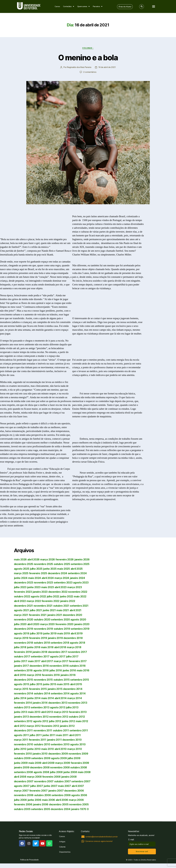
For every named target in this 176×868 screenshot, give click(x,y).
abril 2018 (62, 647)
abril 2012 (20, 726)
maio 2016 (85, 670)
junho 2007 (71, 786)
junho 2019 (51, 633)
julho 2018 (21, 647)
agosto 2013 (58, 707)
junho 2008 (72, 772)
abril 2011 (77, 735)
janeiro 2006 (22, 809)
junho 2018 (35, 647)
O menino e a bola (88, 58)
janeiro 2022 (69, 601)
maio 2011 (64, 735)
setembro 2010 (61, 744)
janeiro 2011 (55, 740)
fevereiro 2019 (38, 638)
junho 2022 (69, 596)
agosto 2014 (79, 693)
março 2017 (62, 661)
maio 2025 (65, 569)
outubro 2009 (22, 758)
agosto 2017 (58, 656)
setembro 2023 (64, 582)
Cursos (57, 6)
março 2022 (35, 601)
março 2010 (76, 749)
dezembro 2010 (73, 740)
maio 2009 (36, 763)
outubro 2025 (63, 564)
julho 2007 (57, 786)
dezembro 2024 (58, 573)
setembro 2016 (23, 670)
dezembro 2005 (40, 809)
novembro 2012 (60, 717)
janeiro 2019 (56, 638)
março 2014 (76, 698)
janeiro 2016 (69, 675)
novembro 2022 (79, 592)
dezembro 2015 (24, 680)
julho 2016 (56, 670)
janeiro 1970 (62, 814)
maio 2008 (21, 777)
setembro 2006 (24, 800)
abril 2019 (78, 633)
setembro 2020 (61, 619)
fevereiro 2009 (81, 763)
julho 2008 (57, 772)
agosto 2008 (42, 772)
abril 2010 (62, 749)
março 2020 (49, 624)
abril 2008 (34, 777)
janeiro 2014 (40, 703)
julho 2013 (73, 707)
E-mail (132, 844)
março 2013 (62, 712)
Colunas (62, 851)
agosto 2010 (79, 744)
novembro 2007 (61, 781)
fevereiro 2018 (23, 652)
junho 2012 (70, 721)
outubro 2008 (80, 767)
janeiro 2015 (56, 689)
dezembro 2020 (74, 615)
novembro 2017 (79, 652)
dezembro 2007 (40, 781)
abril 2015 (78, 684)
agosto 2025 (22, 569)
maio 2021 (65, 610)
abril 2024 (49, 578)
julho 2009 (75, 758)
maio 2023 (49, 587)
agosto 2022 (39, 596)
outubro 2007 (79, 781)
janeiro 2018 (40, 652)
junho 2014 (35, 698)
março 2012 (34, 726)
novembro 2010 (24, 744)
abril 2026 (34, 559)
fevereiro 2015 (38, 689)
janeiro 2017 (22, 666)
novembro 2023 (44, 582)
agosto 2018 (79, 643)
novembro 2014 (24, 693)
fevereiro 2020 (66, 624)
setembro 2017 (41, 656)
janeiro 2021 (56, 615)
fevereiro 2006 (66, 804)
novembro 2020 (24, 619)
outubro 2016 (78, 666)
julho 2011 (36, 735)
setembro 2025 (81, 564)
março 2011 (21, 740)
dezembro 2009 (59, 754)
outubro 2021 (62, 606)
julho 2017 (73, 656)
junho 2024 (21, 578)
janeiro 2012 (69, 726)
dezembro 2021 (24, 606)
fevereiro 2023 (23, 592)
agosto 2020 (79, 619)
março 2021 (21, 615)
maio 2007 (21, 791)
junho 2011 (50, 735)
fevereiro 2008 (66, 777)
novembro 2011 (43, 730)
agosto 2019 (22, 633)
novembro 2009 (79, 754)
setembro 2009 (41, 758)
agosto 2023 (82, 582)
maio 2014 (49, 698)
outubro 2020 (43, 619)
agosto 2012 (41, 721)
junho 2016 (71, 670)
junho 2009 (21, 763)
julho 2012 (56, 721)
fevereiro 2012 (51, 726)
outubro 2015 (62, 680)
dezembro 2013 (59, 703)
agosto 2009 (59, 758)
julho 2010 (21, 749)
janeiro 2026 (84, 559)
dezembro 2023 (24, 582)
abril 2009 (49, 763)
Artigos (62, 846)
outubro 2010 (42, 744)
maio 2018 (49, 647)
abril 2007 (34, 791)
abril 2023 (63, 587)
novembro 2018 (24, 643)
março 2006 (49, 804)
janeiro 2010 (40, 754)
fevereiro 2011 (38, 740)
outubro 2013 (22, 707)
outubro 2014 (42, 693)
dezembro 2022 (59, 592)
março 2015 (21, 689)
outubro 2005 (79, 809)
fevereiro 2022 (52, 601)
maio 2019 (65, 633)
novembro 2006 (44, 795)
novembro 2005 (61, 809)
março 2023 (77, 587)
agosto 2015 (22, 684)
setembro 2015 (80, 680)
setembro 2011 (80, 730)
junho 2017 (21, 661)
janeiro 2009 (22, 767)
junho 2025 (51, 569)
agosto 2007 (42, 786)
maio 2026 (21, 559)
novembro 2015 (44, 680)
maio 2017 (35, 661)
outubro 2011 (62, 730)
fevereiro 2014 (23, 703)
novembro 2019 (44, 629)
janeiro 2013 (22, 717)
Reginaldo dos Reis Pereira (79, 67)
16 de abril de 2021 (107, 67)
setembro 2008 (24, 772)
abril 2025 (79, 569)
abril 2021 (78, 610)
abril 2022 (20, 601)
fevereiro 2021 (38, 615)
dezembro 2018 (74, 638)
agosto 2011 (22, 735)
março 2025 (21, 573)
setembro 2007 (24, 786)
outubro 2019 (62, 629)
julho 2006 (57, 800)
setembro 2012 (23, 721)
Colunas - (88, 48)
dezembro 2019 (24, 629)
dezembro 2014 (74, 689)
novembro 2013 (79, 703)
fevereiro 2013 (79, 712)
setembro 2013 (41, 707)
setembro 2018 (61, 643)
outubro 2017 (22, 656)
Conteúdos (69, 6)
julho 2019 (37, 633)
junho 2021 (51, 610)
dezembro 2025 (24, 564)
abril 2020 (34, 624)
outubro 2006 (63, 795)
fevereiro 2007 (66, 791)
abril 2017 (48, 661)
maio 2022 (83, 596)
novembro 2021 (44, 606)
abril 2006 (34, 804)
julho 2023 (21, 587)
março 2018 (76, 647)
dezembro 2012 (40, 717)
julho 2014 (21, 698)
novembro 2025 (44, 564)
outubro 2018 (42, 643)
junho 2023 (35, 587)
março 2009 (64, 763)
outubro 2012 (78, 717)
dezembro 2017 (59, 652)
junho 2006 (72, 800)
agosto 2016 (41, 670)
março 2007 (49, 791)
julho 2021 (36, 610)
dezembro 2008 (40, 767)
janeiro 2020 (84, 624)
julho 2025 (37, 569)
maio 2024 (35, 578)
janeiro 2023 (41, 592)
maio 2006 (21, 804)
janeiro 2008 (22, 781)
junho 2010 (35, 749)
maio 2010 (49, 749)
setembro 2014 (61, 693)
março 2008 (49, 777)
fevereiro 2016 (51, 675)
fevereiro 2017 (79, 661)
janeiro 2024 (79, 578)
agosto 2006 (42, 800)
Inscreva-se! (142, 856)
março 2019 (21, 638)
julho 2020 (21, 624)
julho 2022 (54, 596)
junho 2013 (21, 712)
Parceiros (98, 6)
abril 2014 (62, 698)
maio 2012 (84, 721)
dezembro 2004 (44, 814)
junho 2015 (51, 684)
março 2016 (34, 675)
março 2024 (63, 578)
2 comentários (90, 72)
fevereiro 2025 (39, 573)
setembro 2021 (80, 606)
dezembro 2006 (24, 795)
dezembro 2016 (40, 666)
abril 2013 (48, 712)
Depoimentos (65, 857)
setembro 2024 (78, 573)
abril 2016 (20, 675)
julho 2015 (36, 684)
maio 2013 (35, 712)
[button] (125, 7)
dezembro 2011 (24, 730)
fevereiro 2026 (66, 559)
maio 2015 (65, 684)
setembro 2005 (24, 814)
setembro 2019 (81, 629)
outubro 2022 (22, 596)
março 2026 (49, 559)
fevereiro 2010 (23, 754)
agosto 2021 (22, 610)
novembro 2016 (60, 666)
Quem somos (83, 6)
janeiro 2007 (84, 791)
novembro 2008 (61, 767)
